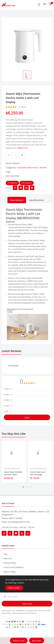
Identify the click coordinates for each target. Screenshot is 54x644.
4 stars (8, 394)
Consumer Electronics (28, 167)
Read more (23, 148)
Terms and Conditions (14, 567)
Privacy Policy (10, 563)
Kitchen (43, 167)
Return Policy (10, 572)
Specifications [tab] (37, 200)
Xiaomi (16, 163)
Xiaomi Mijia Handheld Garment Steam (13, 473)
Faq (6, 554)
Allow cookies (14, 588)
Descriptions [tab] (17, 200)
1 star (8, 411)
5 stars (8, 389)
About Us (8, 558)
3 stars (8, 400)
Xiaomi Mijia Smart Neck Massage (38, 473)
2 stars (8, 406)
